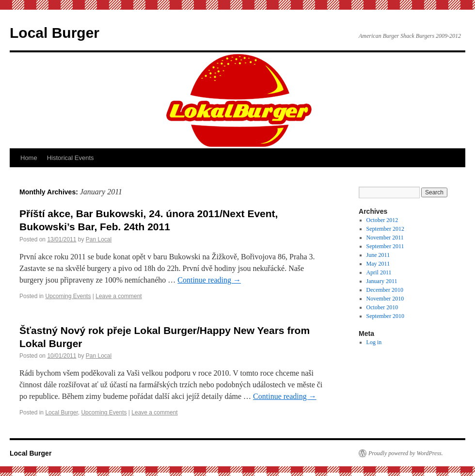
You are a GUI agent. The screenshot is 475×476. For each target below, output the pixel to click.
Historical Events (71, 158)
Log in (374, 342)
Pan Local (99, 239)
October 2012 (382, 220)
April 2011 (379, 272)
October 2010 (382, 307)
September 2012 (385, 229)
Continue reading (209, 280)
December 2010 (385, 290)
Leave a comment (119, 296)
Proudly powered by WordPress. (406, 453)
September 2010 (385, 316)
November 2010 (385, 299)
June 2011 (378, 255)
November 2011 (385, 238)
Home (29, 158)
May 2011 (378, 264)
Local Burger (55, 33)
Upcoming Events (68, 296)
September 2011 (385, 246)
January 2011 (382, 281)
